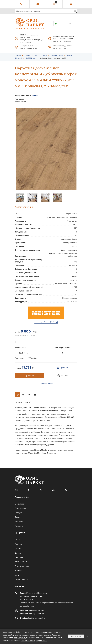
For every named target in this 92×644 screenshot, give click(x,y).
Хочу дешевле (46, 383)
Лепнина (19, 557)
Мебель (18, 571)
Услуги (18, 575)
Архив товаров (22, 579)
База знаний (20, 508)
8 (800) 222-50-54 (32, 614)
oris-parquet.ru (20, 638)
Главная (18, 56)
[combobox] (46, 11)
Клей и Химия (21, 562)
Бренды (18, 513)
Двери (18, 553)
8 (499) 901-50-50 (32, 610)
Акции (35, 96)
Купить (30, 376)
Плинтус (19, 544)
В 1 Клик (63, 376)
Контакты (19, 526)
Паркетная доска (57, 56)
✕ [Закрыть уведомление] (87, 636)
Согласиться (76, 636)
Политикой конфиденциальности (34, 641)
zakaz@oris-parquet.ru (36, 618)
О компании (20, 504)
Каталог (27, 56)
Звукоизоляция (22, 566)
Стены (18, 548)
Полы (36, 56)
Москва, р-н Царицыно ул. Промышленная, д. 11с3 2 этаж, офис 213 (33, 596)
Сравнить (63, 368)
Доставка (19, 522)
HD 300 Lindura (31, 58)
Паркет (44, 56)
